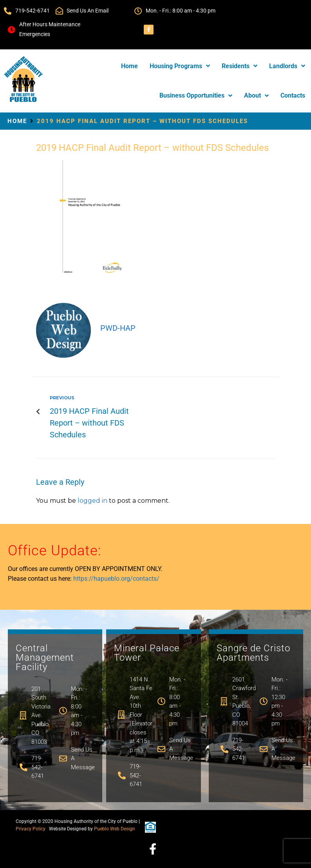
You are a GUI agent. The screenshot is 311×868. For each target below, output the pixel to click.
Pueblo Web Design (115, 829)
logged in (92, 501)
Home (17, 121)
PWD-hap (118, 328)
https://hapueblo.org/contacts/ (116, 579)
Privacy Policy (31, 829)
